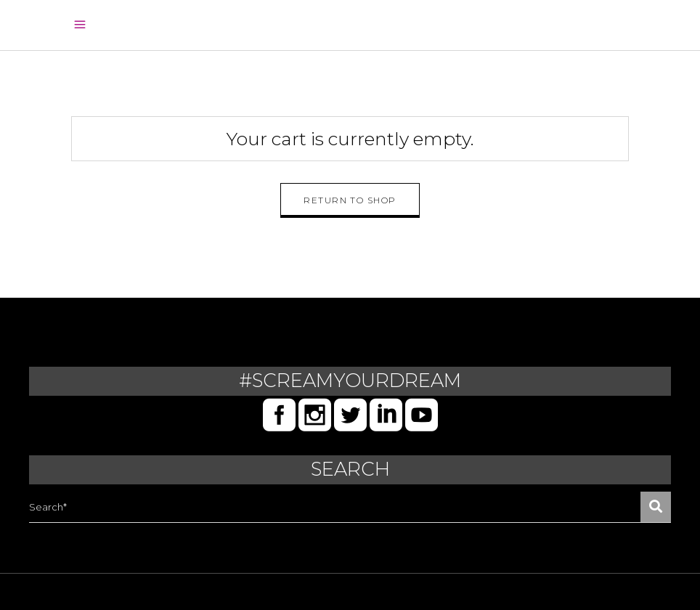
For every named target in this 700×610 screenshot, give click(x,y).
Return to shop (350, 200)
